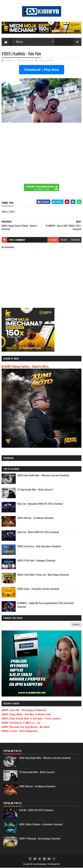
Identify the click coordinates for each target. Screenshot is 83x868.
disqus (64, 240)
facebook (75, 240)
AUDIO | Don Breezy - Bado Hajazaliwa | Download (39, 546)
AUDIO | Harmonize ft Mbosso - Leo (21, 723)
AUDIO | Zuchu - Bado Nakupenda (20, 731)
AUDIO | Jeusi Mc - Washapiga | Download (24, 710)
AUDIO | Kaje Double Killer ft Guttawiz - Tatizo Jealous (31, 718)
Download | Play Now (42, 70)
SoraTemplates (40, 864)
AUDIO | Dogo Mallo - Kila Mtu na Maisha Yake (26, 714)
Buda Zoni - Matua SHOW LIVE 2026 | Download (38, 532)
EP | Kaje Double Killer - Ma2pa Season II (35, 490)
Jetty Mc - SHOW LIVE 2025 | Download (36, 810)
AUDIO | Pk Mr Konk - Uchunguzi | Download (36, 561)
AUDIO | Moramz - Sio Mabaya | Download (35, 518)
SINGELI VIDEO (46, 61)
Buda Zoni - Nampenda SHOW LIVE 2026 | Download (40, 504)
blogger (53, 240)
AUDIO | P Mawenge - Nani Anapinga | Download (40, 839)
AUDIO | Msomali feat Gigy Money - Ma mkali (25, 727)
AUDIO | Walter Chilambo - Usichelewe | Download (41, 824)
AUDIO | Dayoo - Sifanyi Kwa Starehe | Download (38, 589)
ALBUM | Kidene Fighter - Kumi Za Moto (25, 367)
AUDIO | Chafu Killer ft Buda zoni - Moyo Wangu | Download (43, 575)
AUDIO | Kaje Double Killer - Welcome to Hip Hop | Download (43, 475)
